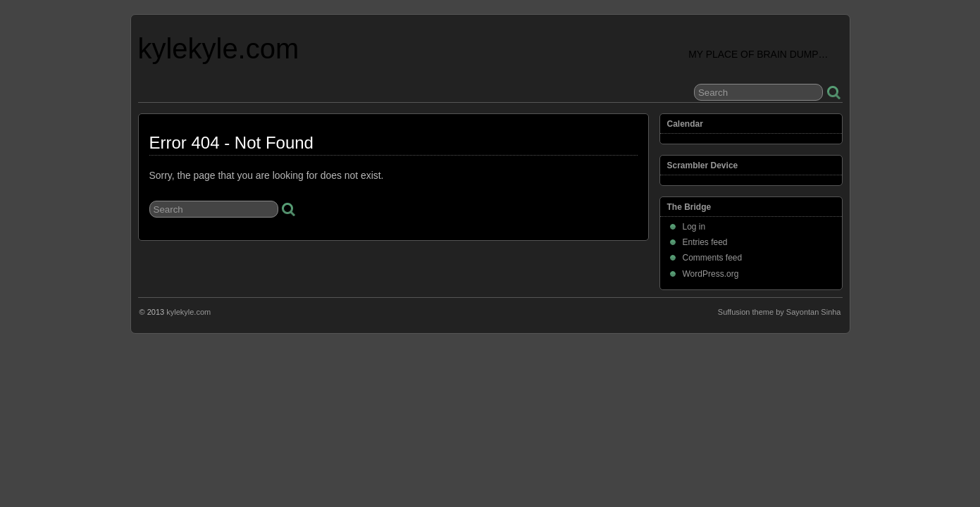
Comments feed (713, 258)
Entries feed (705, 242)
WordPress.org (711, 274)
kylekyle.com (219, 49)
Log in (694, 227)
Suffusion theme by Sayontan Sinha (780, 312)
